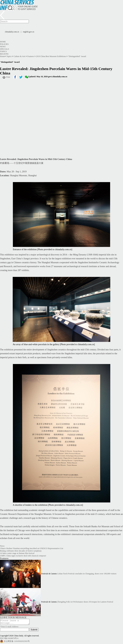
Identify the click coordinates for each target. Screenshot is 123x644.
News (3, 47)
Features (31, 56)
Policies (4, 44)
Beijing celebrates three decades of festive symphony (21, 551)
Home (3, 42)
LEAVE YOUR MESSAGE (13, 617)
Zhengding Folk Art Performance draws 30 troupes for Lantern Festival (85, 602)
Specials (4, 49)
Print (8, 77)
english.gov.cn (29, 32)
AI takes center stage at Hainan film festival (17, 553)
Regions (4, 54)
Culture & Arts (19, 56)
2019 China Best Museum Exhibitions (51, 56)
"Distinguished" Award (77, 56)
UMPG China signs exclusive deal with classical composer (23, 556)
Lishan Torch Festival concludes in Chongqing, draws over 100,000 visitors (87, 574)
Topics (3, 51)
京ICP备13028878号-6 (9, 639)
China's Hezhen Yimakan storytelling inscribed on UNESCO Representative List (32, 548)
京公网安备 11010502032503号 (17, 642)
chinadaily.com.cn (12, 32)
